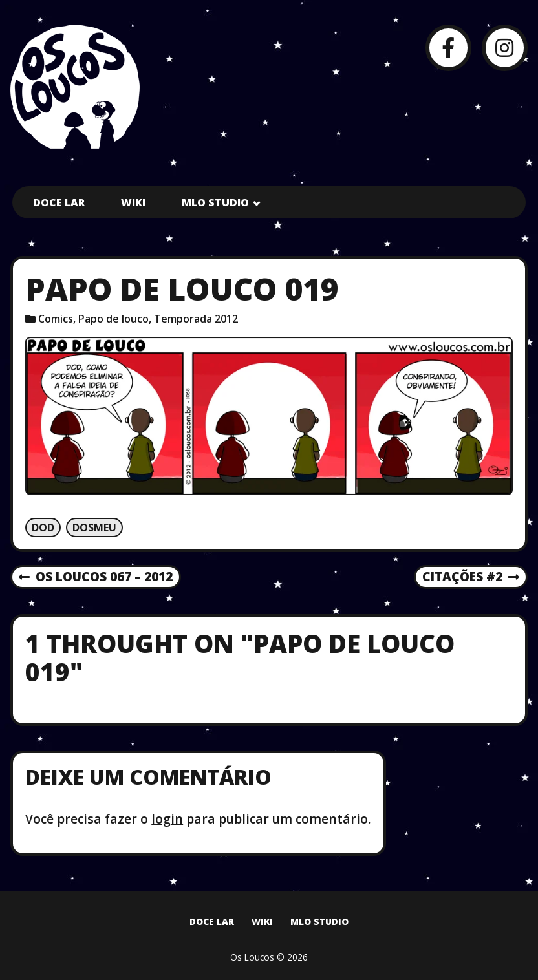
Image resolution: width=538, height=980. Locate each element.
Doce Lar (59, 202)
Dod (43, 527)
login (167, 819)
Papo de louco (113, 319)
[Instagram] (505, 48)
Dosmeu (94, 527)
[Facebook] (448, 48)
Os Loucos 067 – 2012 (96, 577)
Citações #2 (471, 577)
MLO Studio (215, 202)
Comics (56, 319)
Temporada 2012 (196, 319)
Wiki (133, 202)
